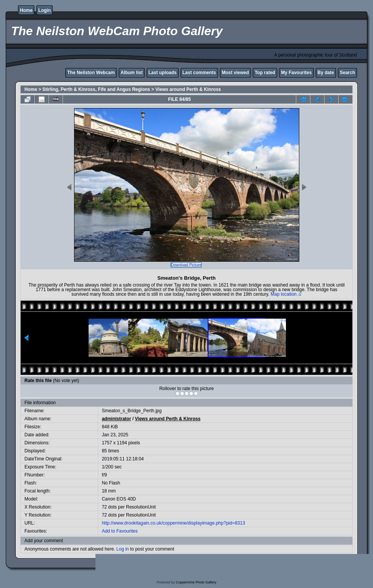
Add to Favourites (120, 531)
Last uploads (163, 73)
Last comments (199, 73)
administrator (117, 419)
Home (26, 10)
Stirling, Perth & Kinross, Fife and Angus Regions (96, 89)
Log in (123, 549)
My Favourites (296, 73)
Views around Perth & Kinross (188, 89)
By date (326, 73)
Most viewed (235, 73)
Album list (132, 73)
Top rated (265, 73)
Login (44, 10)
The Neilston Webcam (91, 73)
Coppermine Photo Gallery (196, 582)
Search (347, 73)
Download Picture (186, 265)
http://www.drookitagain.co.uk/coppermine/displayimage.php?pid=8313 (174, 523)
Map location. (284, 294)
